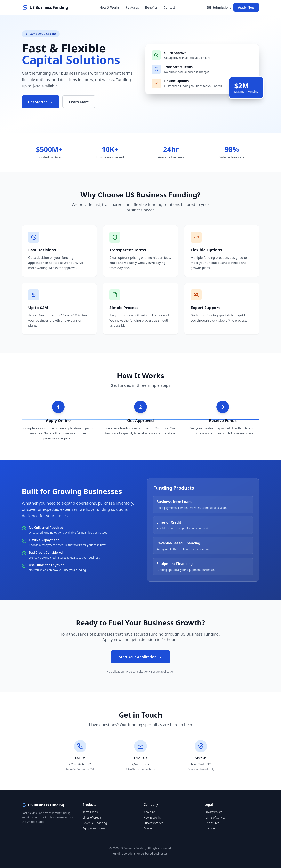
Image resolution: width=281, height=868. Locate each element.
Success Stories (153, 823)
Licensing (211, 828)
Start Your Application (140, 657)
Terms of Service (215, 817)
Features (132, 7)
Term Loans (90, 812)
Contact (169, 7)
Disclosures (212, 823)
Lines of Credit (92, 817)
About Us (149, 812)
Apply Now (246, 7)
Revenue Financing (95, 823)
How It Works (110, 7)
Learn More (79, 102)
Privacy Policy (213, 812)
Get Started (41, 102)
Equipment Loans (94, 828)
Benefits (151, 7)
